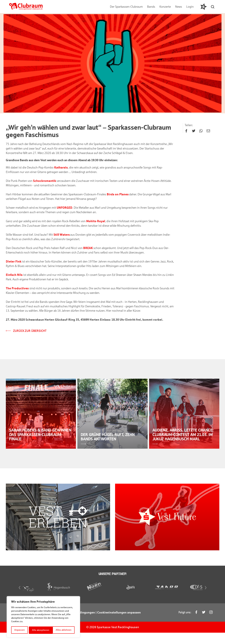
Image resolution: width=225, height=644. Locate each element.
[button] (213, 7)
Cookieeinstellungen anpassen (119, 624)
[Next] (207, 600)
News (178, 7)
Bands (151, 7)
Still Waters (62, 235)
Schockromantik (45, 181)
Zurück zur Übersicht (26, 332)
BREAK (88, 249)
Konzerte (165, 7)
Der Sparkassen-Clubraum (126, 7)
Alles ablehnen (40, 630)
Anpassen (20, 630)
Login (190, 7)
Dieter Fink (14, 262)
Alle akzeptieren (64, 630)
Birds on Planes (118, 195)
